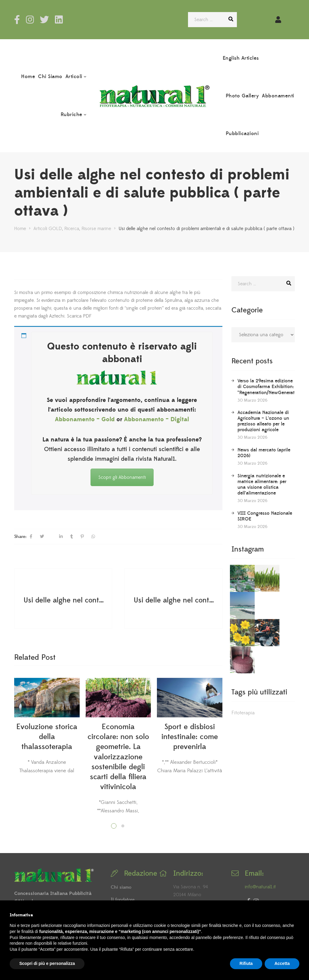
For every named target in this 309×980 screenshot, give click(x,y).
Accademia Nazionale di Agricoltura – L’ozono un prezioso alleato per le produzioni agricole (263, 421)
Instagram (30, 20)
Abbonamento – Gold (85, 419)
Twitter (44, 20)
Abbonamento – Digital (156, 419)
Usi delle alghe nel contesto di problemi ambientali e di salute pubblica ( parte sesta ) (174, 600)
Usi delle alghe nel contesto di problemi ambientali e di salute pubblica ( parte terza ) (64, 600)
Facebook (17, 20)
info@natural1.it (260, 887)
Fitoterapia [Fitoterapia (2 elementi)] (243, 653)
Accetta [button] (282, 963)
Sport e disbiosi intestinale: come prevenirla (190, 737)
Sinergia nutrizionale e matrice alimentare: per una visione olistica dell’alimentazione (262, 484)
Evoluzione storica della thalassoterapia (47, 737)
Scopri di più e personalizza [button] (47, 963)
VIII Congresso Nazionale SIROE (265, 516)
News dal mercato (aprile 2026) (264, 453)
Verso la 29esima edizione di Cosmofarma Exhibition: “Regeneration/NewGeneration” (270, 387)
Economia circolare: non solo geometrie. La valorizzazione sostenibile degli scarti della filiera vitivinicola (118, 757)
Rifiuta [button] (246, 963)
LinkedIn (59, 20)
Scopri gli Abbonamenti (122, 477)
